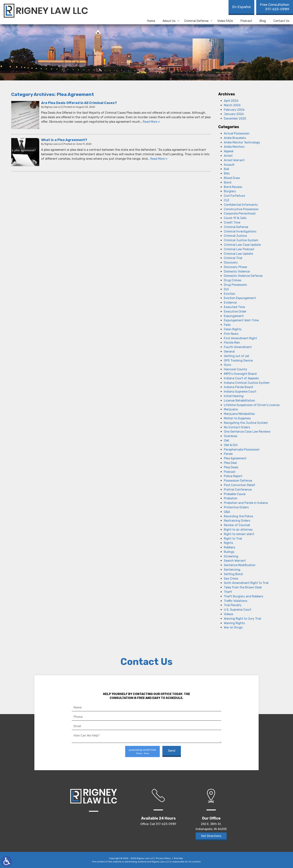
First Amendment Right (240, 338)
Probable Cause (235, 494)
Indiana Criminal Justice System (247, 383)
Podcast (246, 21)
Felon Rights (233, 329)
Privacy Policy (163, 858)
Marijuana (231, 409)
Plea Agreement (235, 458)
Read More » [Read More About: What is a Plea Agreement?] (159, 159)
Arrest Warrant (234, 160)
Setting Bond (233, 574)
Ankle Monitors (234, 147)
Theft (228, 592)
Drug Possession (235, 285)
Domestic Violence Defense (243, 276)
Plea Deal (230, 463)
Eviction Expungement (240, 298)
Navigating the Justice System (246, 423)
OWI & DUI (231, 445)
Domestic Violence (237, 271)
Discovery (231, 262)
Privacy (139, 753)
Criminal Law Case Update (242, 245)
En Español (241, 7)
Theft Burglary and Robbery (244, 596)
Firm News (231, 334)
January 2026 (234, 114)
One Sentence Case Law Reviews (247, 432)
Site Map (178, 858)
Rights (228, 543)
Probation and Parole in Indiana (246, 503)
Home (151, 21)
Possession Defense (238, 481)
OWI (226, 441)
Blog (263, 21)
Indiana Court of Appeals (241, 378)
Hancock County (236, 369)
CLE (227, 200)
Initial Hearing (234, 396)
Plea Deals (231, 467)
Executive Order (235, 311)
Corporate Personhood (240, 213)
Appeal (229, 151)
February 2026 (234, 110)
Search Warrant (235, 561)
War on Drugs (233, 627)
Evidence (230, 303)
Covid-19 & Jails (235, 218)
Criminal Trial (233, 258)
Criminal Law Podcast (239, 249)
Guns (228, 365)
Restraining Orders (237, 521)
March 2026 (232, 105)
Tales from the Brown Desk (243, 587)
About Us (169, 21)
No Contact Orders (237, 427)
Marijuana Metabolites (239, 414)
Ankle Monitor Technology (242, 142)
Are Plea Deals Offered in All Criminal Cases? (79, 103)
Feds (227, 325)
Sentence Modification (240, 565)
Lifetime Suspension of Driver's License (252, 405)
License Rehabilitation (239, 401)
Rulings (229, 552)
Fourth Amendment (238, 347)
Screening (231, 556)
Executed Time (234, 307)
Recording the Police (238, 516)
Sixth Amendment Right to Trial (246, 583)
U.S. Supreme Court (238, 610)
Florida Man (232, 343)
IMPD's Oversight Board (240, 374)
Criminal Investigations (240, 231)
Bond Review (233, 187)
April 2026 (231, 101)
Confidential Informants (241, 205)
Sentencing (232, 570)
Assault (229, 165)
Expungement (234, 316)
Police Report (233, 476)
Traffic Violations (236, 601)
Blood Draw (232, 178)
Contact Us (281, 21)
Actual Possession (237, 133)
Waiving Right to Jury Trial (242, 619)
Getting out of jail (236, 356)
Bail (226, 169)
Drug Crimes (233, 280)
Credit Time (232, 222)
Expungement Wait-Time (241, 320)
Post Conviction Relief (240, 485)
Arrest (228, 156)
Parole (228, 454)
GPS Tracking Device (238, 360)
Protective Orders (236, 507)
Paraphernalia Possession (242, 450)
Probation (231, 498)
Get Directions (211, 836)
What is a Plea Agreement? (64, 140)
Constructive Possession (241, 209)
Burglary (230, 191)
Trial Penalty (233, 605)
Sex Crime (231, 579)
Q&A (227, 512)
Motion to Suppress (237, 418)
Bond (228, 182)
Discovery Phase (235, 267)
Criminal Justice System (241, 240)
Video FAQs (225, 21)
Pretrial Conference (238, 490)
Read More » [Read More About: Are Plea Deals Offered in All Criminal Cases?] (151, 122)
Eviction (230, 294)
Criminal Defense (196, 21)
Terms (146, 753)
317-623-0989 (275, 7)
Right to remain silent (239, 534)
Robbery (230, 547)
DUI (226, 289)
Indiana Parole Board (238, 387)
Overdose (230, 436)
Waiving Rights (234, 623)
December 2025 (235, 118)
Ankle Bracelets (235, 138)
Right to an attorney (238, 530)
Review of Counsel (237, 525)
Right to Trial (233, 539)
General (229, 352)
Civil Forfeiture (234, 196)
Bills (227, 173)
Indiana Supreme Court (240, 392)
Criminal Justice (235, 236)
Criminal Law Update (238, 254)
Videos (229, 614)
